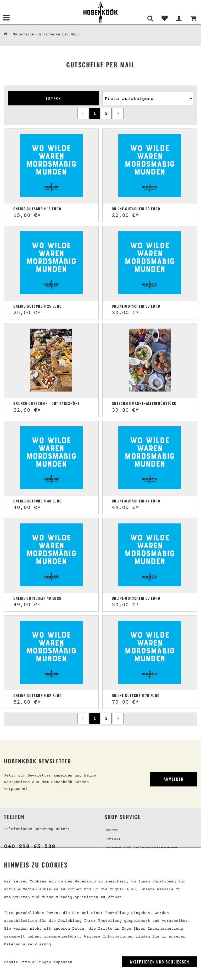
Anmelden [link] (174, 779)
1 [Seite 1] (95, 114)
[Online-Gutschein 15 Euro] (51, 166)
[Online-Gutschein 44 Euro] (150, 458)
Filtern (53, 98)
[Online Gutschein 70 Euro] (150, 653)
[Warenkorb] (193, 18)
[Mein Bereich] (179, 18)
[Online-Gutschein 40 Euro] (51, 458)
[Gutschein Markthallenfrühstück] (150, 361)
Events (111, 830)
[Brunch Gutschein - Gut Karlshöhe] (51, 361)
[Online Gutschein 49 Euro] (51, 556)
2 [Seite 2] (106, 114)
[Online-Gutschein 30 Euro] (150, 263)
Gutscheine (23, 35)
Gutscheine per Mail (59, 35)
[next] (118, 113)
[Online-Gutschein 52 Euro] (51, 653)
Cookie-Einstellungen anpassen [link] (38, 962)
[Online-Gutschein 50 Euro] (150, 556)
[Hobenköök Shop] (6, 34)
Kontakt (113, 839)
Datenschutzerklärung (27, 944)
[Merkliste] (164, 18)
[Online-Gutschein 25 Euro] (51, 263)
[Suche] (150, 18)
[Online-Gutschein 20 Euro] (150, 166)
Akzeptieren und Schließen (159, 962)
